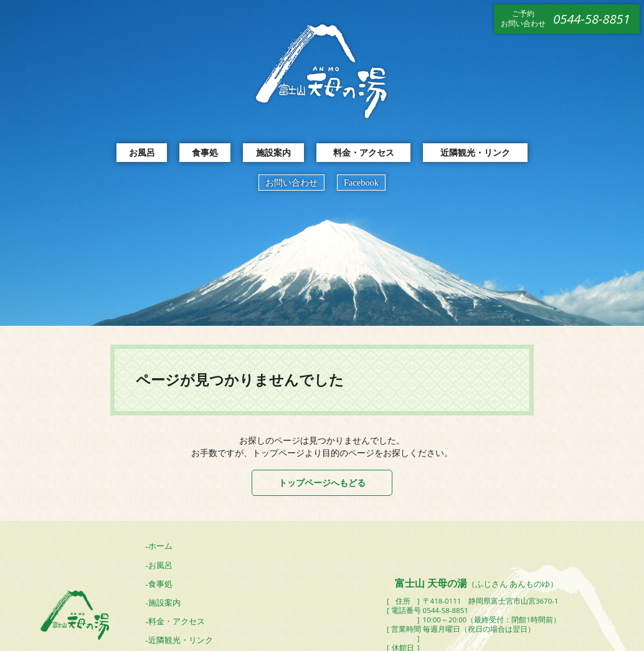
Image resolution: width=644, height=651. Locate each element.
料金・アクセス (364, 153)
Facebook (361, 183)
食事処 (205, 153)
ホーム (160, 546)
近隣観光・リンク (475, 153)
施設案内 (273, 153)
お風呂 (142, 153)
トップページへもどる (322, 482)
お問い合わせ (291, 183)
